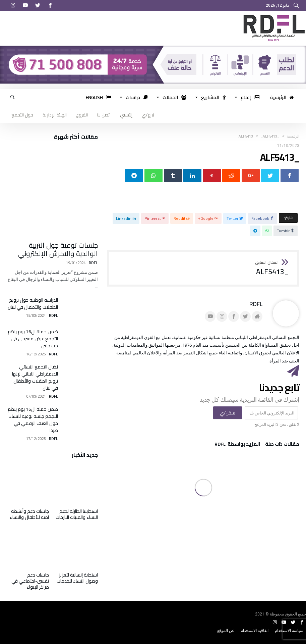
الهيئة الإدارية (55, 115)
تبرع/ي (148, 115)
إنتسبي (126, 115)
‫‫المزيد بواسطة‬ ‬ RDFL (237, 445)
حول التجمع (22, 115)
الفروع (82, 115)
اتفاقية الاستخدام (255, 631)
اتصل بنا (104, 115)
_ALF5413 (267, 268)
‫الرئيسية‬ (293, 136)
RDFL (256, 304)
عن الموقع (226, 631)
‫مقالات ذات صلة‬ (282, 445)
